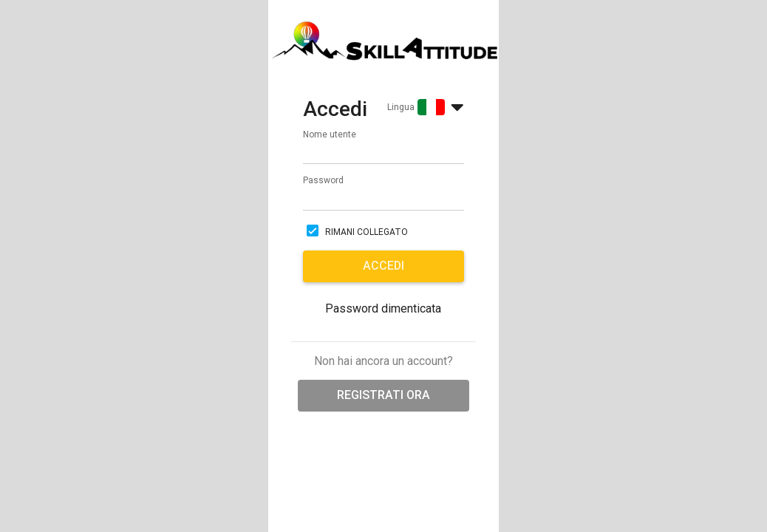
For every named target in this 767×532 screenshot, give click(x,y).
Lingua (401, 107)
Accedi (383, 266)
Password (323, 180)
